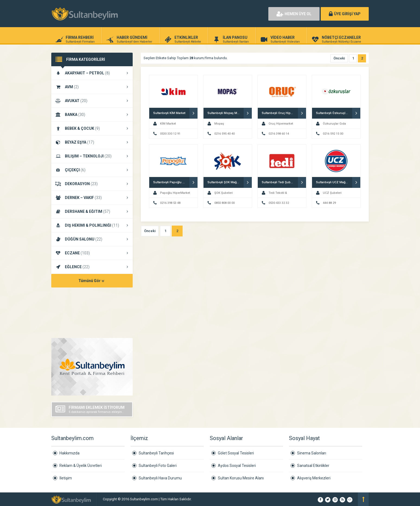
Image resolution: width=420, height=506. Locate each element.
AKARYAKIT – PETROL (92, 73)
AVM (92, 87)
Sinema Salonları (312, 453)
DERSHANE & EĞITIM (92, 211)
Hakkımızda (69, 453)
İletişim (66, 478)
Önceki (339, 58)
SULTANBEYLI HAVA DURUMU (92, 313)
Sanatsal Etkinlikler (313, 466)
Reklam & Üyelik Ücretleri (81, 466)
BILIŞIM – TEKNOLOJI (92, 156)
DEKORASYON (92, 184)
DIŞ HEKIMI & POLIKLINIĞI (92, 225)
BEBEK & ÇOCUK (92, 128)
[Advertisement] (202, 14)
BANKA (92, 115)
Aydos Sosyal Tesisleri (237, 466)
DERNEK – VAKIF (92, 198)
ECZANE (92, 253)
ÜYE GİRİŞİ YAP (345, 14)
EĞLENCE (92, 267)
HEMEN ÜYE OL (294, 14)
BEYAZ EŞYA (92, 142)
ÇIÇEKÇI (92, 170)
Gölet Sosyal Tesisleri (236, 453)
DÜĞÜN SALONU (92, 239)
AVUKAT (92, 101)
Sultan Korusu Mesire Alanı (241, 478)
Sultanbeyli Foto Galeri (158, 466)
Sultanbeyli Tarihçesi (156, 453)
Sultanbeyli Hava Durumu (160, 478)
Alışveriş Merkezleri (314, 478)
